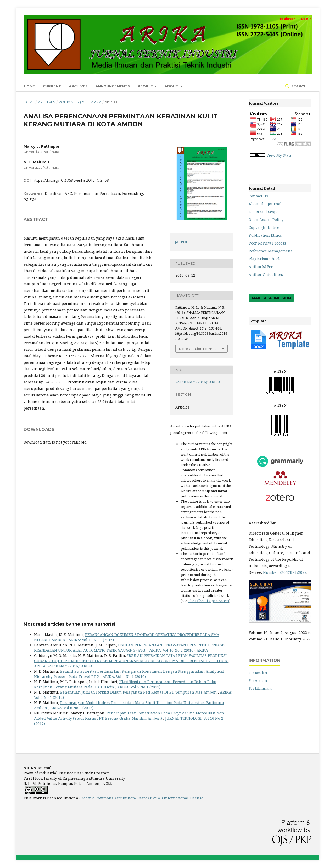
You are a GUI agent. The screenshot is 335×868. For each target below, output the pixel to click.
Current (52, 86)
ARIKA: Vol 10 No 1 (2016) (91, 640)
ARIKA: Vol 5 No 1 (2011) (139, 687)
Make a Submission (271, 298)
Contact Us (258, 196)
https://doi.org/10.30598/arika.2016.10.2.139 (71, 180)
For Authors (258, 680)
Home (29, 86)
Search (298, 86)
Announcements (113, 86)
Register (287, 19)
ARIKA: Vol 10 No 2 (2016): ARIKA (179, 650)
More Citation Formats (198, 349)
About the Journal (265, 204)
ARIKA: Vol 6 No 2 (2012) (72, 708)
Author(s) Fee (261, 267)
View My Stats (279, 155)
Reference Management (270, 251)
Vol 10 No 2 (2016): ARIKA (80, 102)
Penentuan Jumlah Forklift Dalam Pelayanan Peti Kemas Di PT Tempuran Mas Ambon (139, 692)
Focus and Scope (264, 212)
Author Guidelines (266, 274)
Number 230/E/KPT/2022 (285, 572)
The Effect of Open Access (208, 601)
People (146, 86)
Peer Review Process (267, 243)
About (172, 86)
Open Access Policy (266, 220)
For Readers (258, 673)
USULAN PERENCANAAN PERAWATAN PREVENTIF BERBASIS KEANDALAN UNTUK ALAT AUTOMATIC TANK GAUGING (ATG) (130, 648)
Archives (78, 86)
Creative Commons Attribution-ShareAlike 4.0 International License (141, 798)
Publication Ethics (265, 235)
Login (306, 19)
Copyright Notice (264, 227)
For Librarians (260, 688)
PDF (184, 242)
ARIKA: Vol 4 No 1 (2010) (124, 676)
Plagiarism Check (264, 259)
